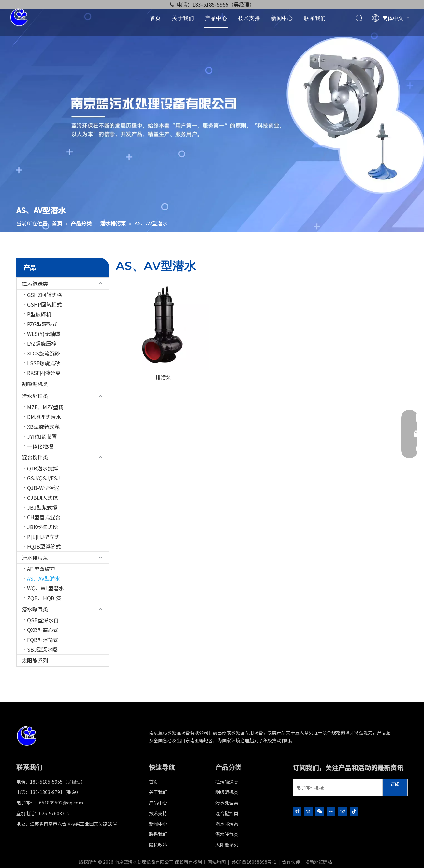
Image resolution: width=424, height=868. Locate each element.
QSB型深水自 (43, 620)
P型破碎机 (39, 314)
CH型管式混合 (44, 517)
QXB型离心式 (43, 630)
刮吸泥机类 (35, 384)
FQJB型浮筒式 (44, 546)
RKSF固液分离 (44, 373)
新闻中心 (282, 18)
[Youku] (308, 811)
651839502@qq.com (61, 803)
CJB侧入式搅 (42, 498)
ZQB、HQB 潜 (44, 598)
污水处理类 (35, 396)
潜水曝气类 (35, 609)
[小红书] (331, 811)
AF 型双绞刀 (41, 569)
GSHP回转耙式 (44, 304)
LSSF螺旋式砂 (44, 363)
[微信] (320, 811)
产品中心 (216, 18)
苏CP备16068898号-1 (254, 862)
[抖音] (354, 811)
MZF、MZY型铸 (45, 407)
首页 (156, 18)
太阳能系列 (35, 660)
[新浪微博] (297, 811)
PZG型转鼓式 (42, 324)
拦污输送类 (35, 283)
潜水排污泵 (35, 557)
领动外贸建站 (318, 862)
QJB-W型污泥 (43, 488)
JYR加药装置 (42, 436)
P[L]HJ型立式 (43, 537)
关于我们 (183, 18)
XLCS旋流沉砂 (44, 353)
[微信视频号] (343, 811)
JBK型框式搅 (42, 527)
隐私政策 (158, 845)
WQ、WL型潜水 (45, 588)
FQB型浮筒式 (43, 640)
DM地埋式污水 (44, 417)
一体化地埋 (40, 446)
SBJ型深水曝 (42, 649)
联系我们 (315, 18)
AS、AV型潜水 (44, 578)
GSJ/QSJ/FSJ (44, 478)
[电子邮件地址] (336, 788)
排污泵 (163, 377)
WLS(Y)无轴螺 (44, 334)
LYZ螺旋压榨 (42, 343)
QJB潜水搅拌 (43, 468)
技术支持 (249, 18)
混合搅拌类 (35, 457)
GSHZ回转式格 (44, 295)
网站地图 (217, 862)
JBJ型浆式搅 (42, 507)
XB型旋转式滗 (43, 427)
